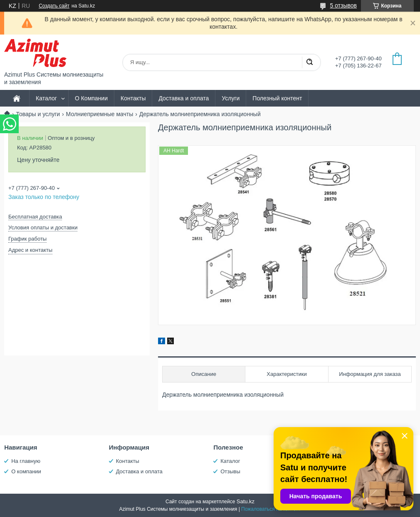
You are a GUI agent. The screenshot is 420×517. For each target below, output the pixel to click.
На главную (26, 461)
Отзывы (230, 471)
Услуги (231, 98)
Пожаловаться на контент (271, 509)
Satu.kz (246, 501)
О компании (26, 471)
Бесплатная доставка (35, 217)
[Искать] (309, 62)
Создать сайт (54, 6)
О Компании (91, 98)
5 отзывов (343, 5)
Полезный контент (277, 98)
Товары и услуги (38, 114)
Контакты (133, 98)
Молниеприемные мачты (100, 114)
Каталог (46, 98)
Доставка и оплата (184, 98)
